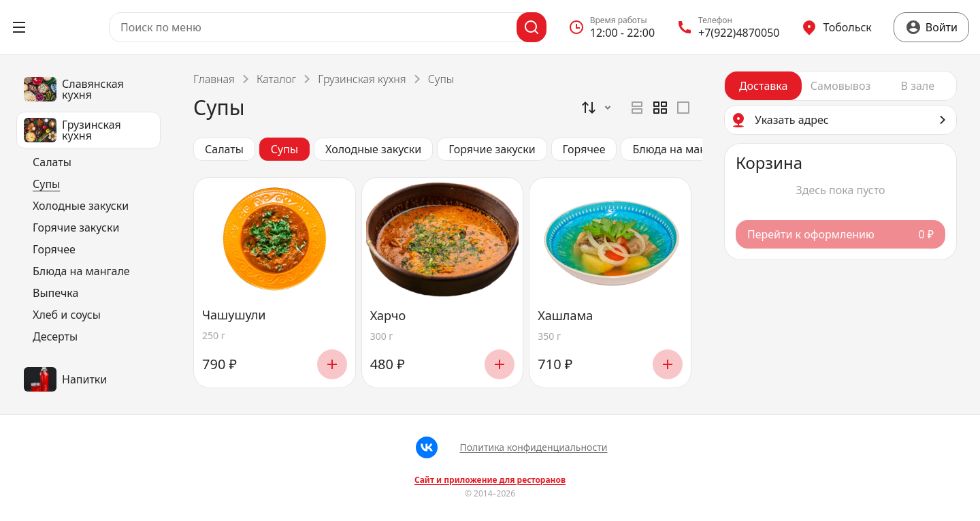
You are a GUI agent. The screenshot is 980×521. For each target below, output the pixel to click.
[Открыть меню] (19, 27)
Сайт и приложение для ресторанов (490, 480)
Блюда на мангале (81, 271)
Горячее (54, 249)
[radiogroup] (660, 108)
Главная (214, 79)
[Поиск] (532, 27)
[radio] (637, 108)
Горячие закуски (76, 227)
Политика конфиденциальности (533, 447)
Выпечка (55, 293)
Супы (46, 184)
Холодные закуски (81, 206)
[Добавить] (332, 364)
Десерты (55, 336)
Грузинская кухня (362, 79)
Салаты (52, 162)
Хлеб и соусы (67, 315)
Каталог (276, 79)
